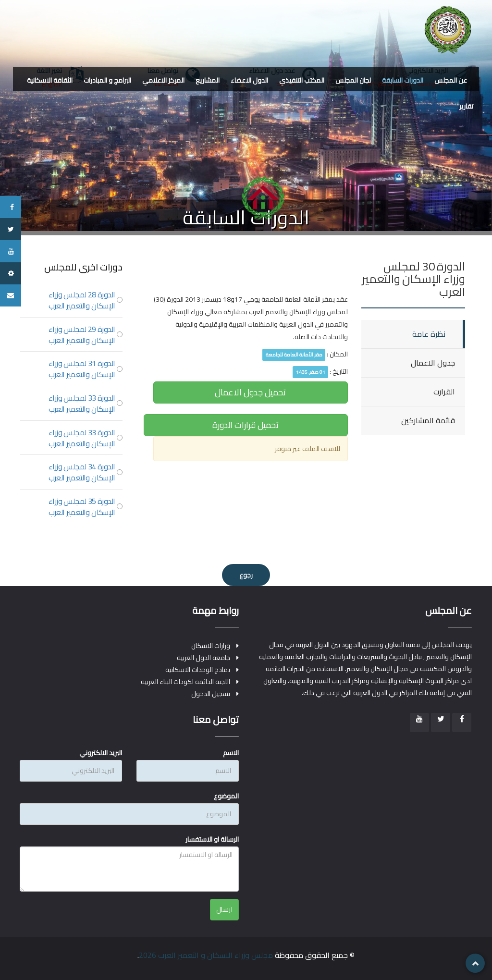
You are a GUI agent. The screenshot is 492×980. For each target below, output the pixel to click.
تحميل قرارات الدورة (246, 425)
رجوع (246, 575)
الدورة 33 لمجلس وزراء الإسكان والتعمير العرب (82, 404)
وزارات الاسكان (211, 646)
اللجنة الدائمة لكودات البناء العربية (185, 682)
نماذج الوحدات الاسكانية (198, 670)
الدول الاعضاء (249, 80)
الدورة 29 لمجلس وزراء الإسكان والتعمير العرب (82, 335)
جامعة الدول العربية (203, 658)
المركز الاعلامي (163, 80)
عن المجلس (451, 80)
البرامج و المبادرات (107, 80)
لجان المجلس (353, 80)
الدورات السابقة (403, 80)
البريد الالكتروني (101, 753)
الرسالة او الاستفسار (212, 839)
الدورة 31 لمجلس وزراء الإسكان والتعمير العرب (82, 369)
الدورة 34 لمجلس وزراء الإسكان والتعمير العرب (82, 472)
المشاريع (208, 80)
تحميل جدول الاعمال (250, 392)
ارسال (225, 909)
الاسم (231, 753)
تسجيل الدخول (211, 694)
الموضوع (226, 796)
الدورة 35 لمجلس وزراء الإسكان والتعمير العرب (82, 507)
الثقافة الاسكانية (50, 80)
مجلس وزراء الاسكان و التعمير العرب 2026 (206, 955)
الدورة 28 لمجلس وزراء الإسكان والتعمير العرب (82, 300)
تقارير (466, 106)
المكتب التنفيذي (302, 80)
